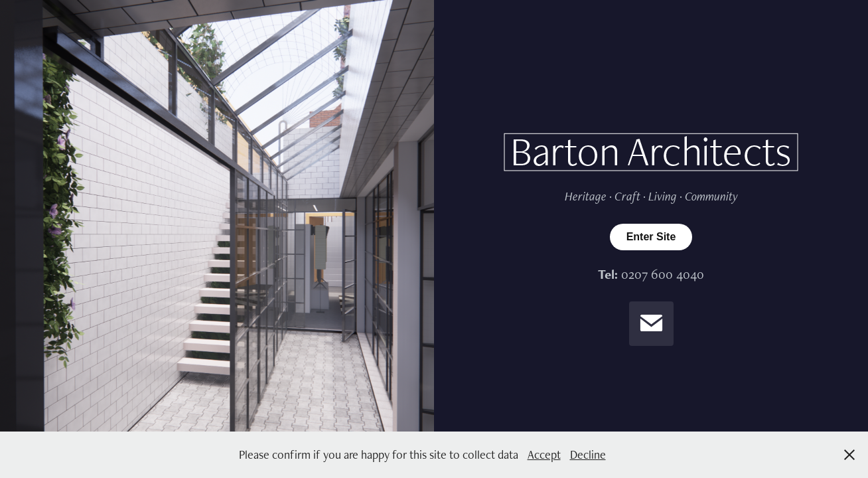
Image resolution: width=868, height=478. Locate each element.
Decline (588, 454)
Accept (544, 454)
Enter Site (651, 237)
